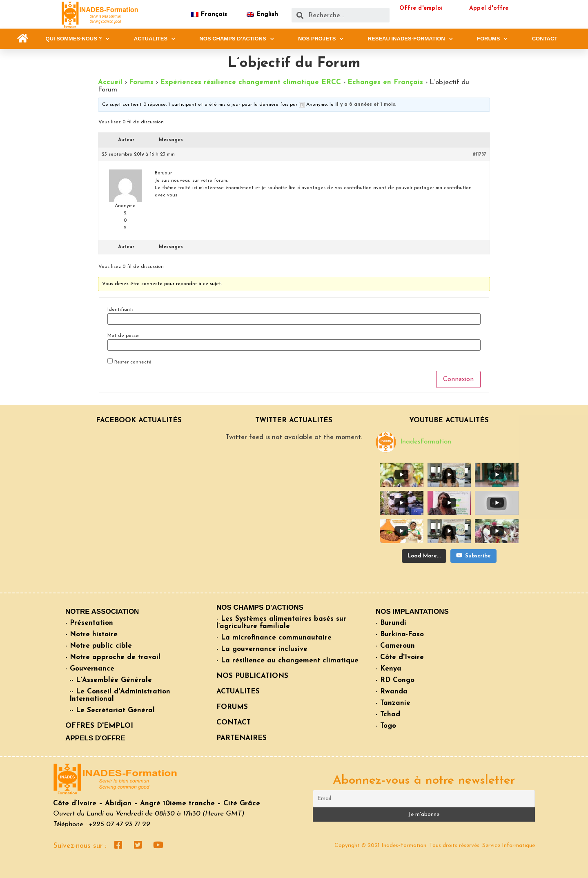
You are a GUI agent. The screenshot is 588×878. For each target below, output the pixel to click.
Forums (141, 82)
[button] (23, 39)
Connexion (458, 379)
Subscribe (473, 555)
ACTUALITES (155, 39)
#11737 (480, 154)
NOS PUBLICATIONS (252, 676)
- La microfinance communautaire (274, 638)
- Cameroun (395, 646)
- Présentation (89, 623)
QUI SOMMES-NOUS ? (78, 39)
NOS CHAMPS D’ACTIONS (236, 39)
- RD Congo (395, 680)
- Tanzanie (393, 703)
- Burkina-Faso (400, 634)
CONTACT (545, 39)
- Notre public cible (99, 646)
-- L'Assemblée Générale (111, 680)
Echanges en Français (385, 82)
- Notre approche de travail (113, 657)
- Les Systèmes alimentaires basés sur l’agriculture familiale (281, 623)
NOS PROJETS (321, 39)
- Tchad (388, 714)
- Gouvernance (90, 669)
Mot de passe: (123, 336)
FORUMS (492, 39)
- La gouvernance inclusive (262, 649)
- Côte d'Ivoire (400, 657)
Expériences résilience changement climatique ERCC (251, 82)
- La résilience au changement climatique (287, 661)
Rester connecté (133, 362)
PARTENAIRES (242, 738)
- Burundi (391, 623)
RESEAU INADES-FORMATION (410, 39)
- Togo (386, 726)
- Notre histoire (91, 634)
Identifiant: (120, 310)
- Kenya (389, 669)
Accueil (110, 82)
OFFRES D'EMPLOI (99, 726)
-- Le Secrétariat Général (112, 710)
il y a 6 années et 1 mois (365, 105)
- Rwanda (392, 692)
